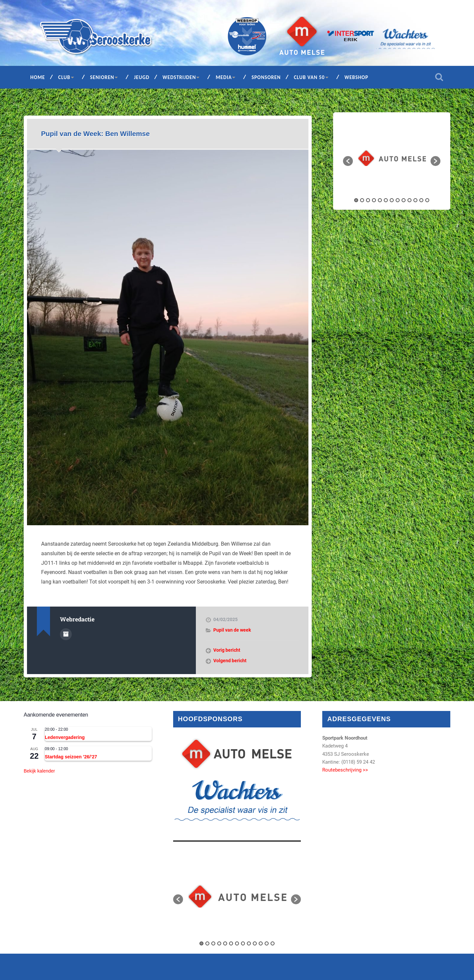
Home (38, 77)
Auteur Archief (66, 634)
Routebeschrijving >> (345, 770)
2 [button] (362, 200)
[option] (392, 158)
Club (64, 77)
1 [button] (356, 200)
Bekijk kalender (39, 771)
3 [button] (368, 200)
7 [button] (392, 200)
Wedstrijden (179, 77)
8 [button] (398, 200)
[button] (348, 161)
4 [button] (374, 200)
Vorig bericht (227, 650)
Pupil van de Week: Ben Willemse (95, 134)
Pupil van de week (232, 630)
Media (224, 77)
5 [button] (380, 200)
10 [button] (409, 200)
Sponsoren (266, 77)
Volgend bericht (230, 661)
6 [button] (386, 200)
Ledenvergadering (65, 737)
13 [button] (427, 200)
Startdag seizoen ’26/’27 (71, 757)
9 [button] (404, 200)
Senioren (102, 77)
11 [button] (415, 200)
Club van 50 (309, 77)
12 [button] (421, 200)
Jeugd (142, 77)
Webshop (356, 77)
